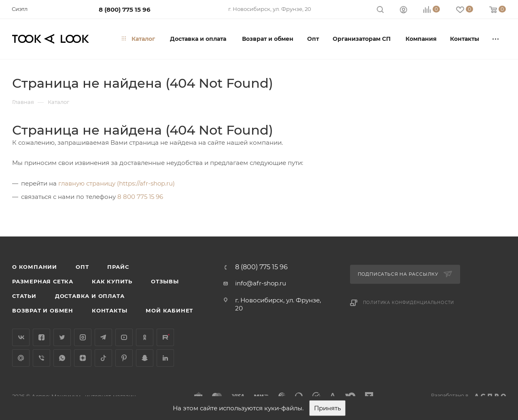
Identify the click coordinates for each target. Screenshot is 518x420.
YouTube (124, 337)
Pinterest (124, 358)
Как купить (112, 281)
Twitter (62, 337)
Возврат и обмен (43, 310)
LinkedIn (165, 358)
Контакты (109, 310)
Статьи (24, 296)
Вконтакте (21, 337)
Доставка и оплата (90, 296)
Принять (327, 408)
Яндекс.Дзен (83, 358)
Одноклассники (145, 337)
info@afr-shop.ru (261, 283)
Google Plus (21, 358)
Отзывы (165, 281)
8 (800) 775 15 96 (125, 9)
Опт (82, 267)
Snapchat (145, 358)
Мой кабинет (169, 310)
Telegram (103, 337)
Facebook (41, 337)
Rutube (165, 337)
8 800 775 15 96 (140, 197)
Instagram (83, 337)
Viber (41, 358)
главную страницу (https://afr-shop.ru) (117, 183)
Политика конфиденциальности (409, 303)
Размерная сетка (43, 281)
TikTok (103, 358)
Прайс (118, 267)
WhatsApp (62, 358)
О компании (35, 267)
